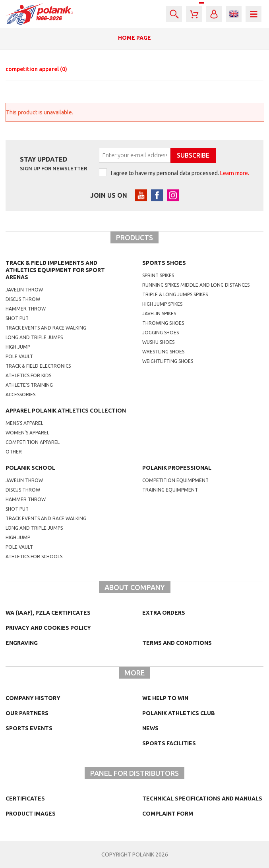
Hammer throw (26, 309)
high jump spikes (162, 304)
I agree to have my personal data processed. (180, 173)
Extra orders (164, 613)
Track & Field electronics (38, 366)
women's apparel (27, 433)
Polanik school (30, 468)
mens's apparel (24, 423)
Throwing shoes (163, 323)
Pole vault (19, 356)
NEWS (150, 728)
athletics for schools (34, 556)
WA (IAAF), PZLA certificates (48, 613)
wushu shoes (158, 342)
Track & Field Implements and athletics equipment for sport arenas (55, 270)
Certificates (25, 799)
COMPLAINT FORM (168, 814)
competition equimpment (175, 480)
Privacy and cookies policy (48, 628)
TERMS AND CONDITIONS (177, 643)
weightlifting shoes (168, 361)
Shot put (17, 318)
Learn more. (235, 173)
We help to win (165, 698)
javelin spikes (159, 313)
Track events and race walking (46, 328)
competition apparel (36, 69)
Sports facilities (169, 743)
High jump (18, 347)
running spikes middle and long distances (196, 285)
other (14, 452)
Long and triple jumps (34, 337)
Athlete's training (29, 385)
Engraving (22, 643)
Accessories (20, 394)
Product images (31, 814)
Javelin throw (24, 290)
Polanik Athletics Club (179, 713)
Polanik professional (177, 468)
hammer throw (26, 499)
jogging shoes (161, 333)
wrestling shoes (163, 352)
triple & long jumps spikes (175, 294)
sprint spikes (158, 275)
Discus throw (23, 299)
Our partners (27, 713)
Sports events (29, 728)
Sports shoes (164, 263)
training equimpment (170, 490)
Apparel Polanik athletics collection (66, 411)
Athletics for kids (28, 375)
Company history (33, 698)
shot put (17, 509)
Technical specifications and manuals (202, 799)
